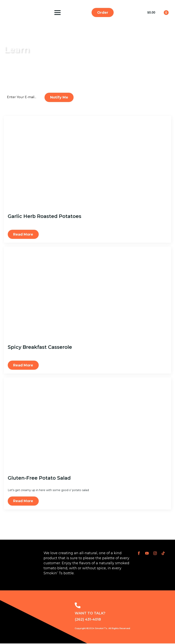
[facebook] (139, 554)
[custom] (163, 554)
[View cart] (158, 13)
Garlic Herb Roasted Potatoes (45, 216)
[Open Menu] (57, 13)
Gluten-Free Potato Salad (39, 478)
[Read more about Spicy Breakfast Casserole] (23, 365)
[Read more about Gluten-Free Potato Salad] (23, 502)
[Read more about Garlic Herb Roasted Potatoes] (23, 235)
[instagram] (155, 554)
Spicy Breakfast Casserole (40, 347)
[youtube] (147, 554)
